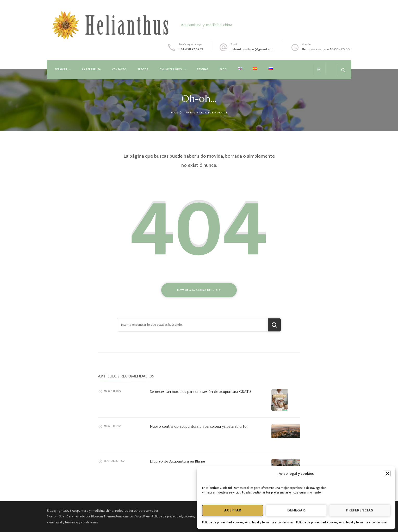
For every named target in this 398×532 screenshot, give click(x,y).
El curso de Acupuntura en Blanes (178, 461)
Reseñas (203, 69)
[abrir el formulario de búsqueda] (343, 70)
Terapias (61, 69)
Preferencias (360, 510)
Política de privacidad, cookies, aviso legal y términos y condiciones (248, 522)
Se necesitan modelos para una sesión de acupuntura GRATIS (201, 392)
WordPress (143, 517)
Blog (223, 69)
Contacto (119, 69)
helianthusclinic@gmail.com (252, 49)
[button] (388, 473)
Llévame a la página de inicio (199, 290)
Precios (143, 69)
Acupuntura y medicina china (206, 25)
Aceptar (233, 510)
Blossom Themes (103, 517)
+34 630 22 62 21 (191, 49)
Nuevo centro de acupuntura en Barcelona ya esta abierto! (199, 426)
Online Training (171, 69)
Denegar (296, 510)
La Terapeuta (91, 69)
